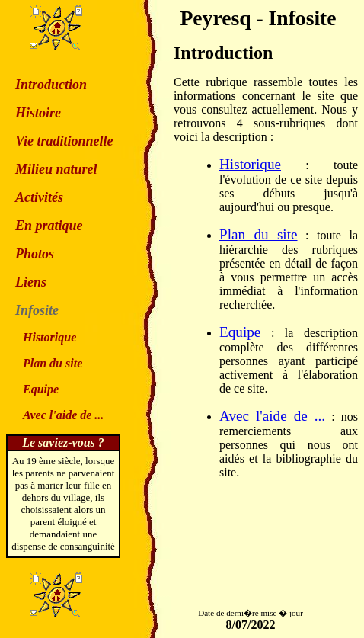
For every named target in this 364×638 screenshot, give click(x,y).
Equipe (240, 332)
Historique (250, 164)
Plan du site (259, 234)
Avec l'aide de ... (272, 416)
